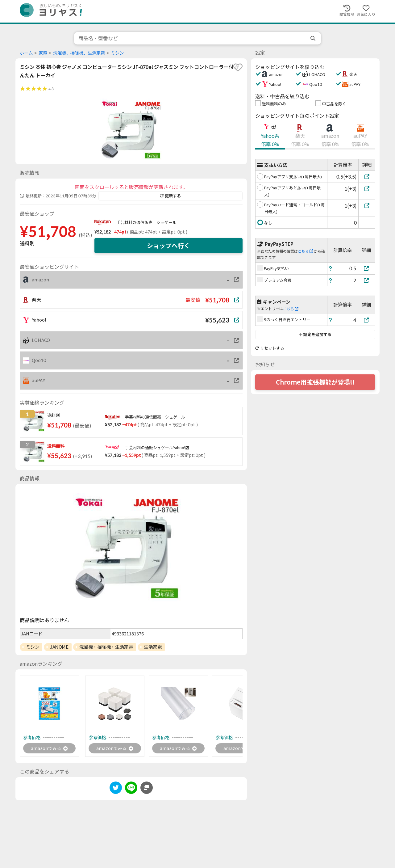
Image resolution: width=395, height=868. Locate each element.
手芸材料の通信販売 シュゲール (146, 222)
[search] (314, 38)
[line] (131, 790)
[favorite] (238, 67)
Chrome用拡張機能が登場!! (315, 382)
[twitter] (116, 790)
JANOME (59, 647)
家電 (43, 53)
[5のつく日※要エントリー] (367, 320)
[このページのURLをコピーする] (147, 789)
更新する (170, 196)
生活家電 (153, 647)
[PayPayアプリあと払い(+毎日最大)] (367, 189)
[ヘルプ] (331, 268)
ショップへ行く (168, 246)
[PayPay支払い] (367, 268)
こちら (306, 251)
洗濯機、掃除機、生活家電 (79, 53)
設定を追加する (315, 335)
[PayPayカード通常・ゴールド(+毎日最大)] (367, 206)
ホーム (26, 53)
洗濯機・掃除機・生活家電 (106, 647)
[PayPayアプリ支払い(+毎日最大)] (367, 177)
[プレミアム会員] (367, 280)
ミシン (117, 53)
